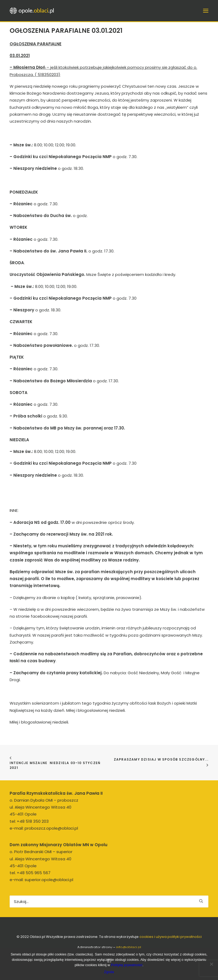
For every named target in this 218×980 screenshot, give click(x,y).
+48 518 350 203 (33, 821)
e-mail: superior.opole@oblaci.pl (41, 880)
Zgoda (109, 972)
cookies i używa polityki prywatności (171, 937)
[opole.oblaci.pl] (33, 11)
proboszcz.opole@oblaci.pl (51, 828)
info (129, 947)
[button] (201, 901)
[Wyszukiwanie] (109, 901)
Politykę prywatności (127, 965)
